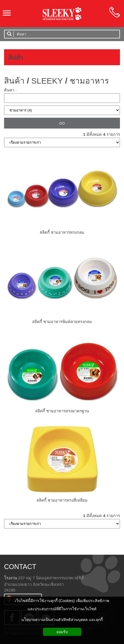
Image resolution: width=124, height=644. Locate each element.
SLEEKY (47, 81)
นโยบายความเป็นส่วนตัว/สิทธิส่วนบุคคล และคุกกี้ (62, 620)
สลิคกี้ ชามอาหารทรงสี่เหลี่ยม (62, 500)
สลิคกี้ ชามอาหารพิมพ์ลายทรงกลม (62, 322)
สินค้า (16, 57)
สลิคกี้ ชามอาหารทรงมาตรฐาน (62, 411)
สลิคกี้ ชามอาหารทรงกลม (62, 232)
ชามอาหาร (89, 81)
